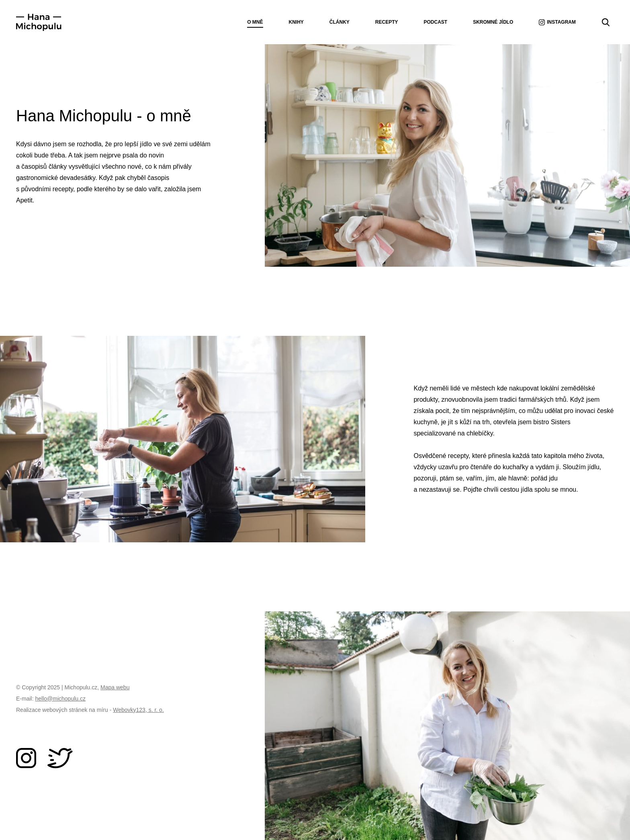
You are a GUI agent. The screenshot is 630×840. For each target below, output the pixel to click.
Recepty (387, 22)
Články (340, 22)
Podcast (436, 22)
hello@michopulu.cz (60, 699)
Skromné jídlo (493, 22)
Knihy (296, 22)
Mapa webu (115, 687)
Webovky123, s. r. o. (138, 710)
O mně (255, 22)
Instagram (557, 22)
